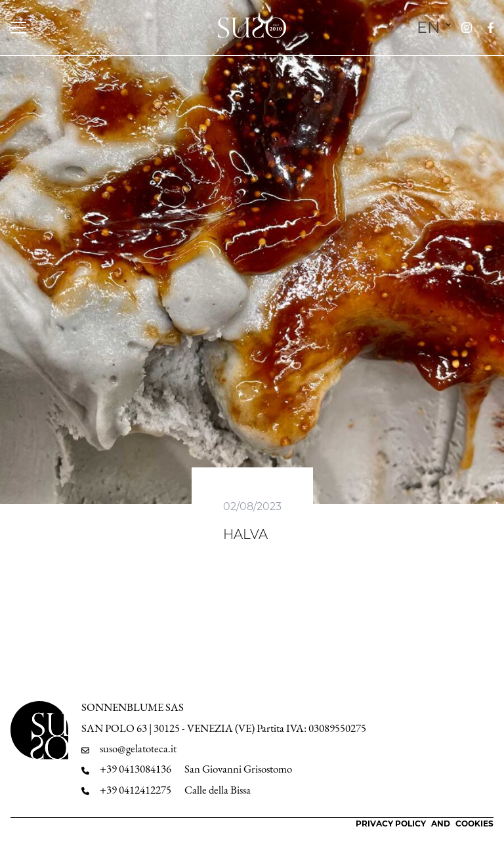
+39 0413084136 (136, 769)
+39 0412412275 (136, 790)
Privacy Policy (391, 824)
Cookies (474, 824)
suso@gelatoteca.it (138, 749)
